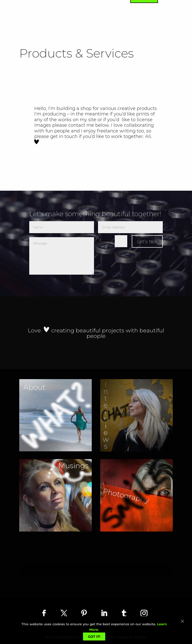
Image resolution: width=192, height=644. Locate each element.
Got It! (94, 637)
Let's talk (147, 241)
